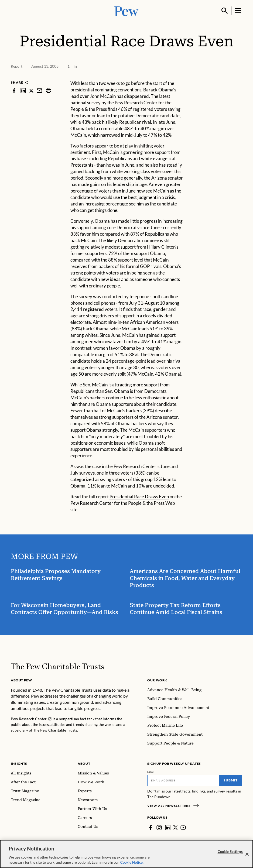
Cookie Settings (230, 852)
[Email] (183, 780)
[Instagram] (159, 828)
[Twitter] (176, 828)
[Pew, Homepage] (127, 11)
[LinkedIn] (168, 828)
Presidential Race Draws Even (139, 497)
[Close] (247, 854)
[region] (127, 854)
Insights (19, 764)
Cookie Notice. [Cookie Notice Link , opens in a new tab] (132, 862)
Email (151, 772)
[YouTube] (183, 828)
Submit (231, 780)
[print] (49, 90)
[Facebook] (151, 828)
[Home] (57, 666)
